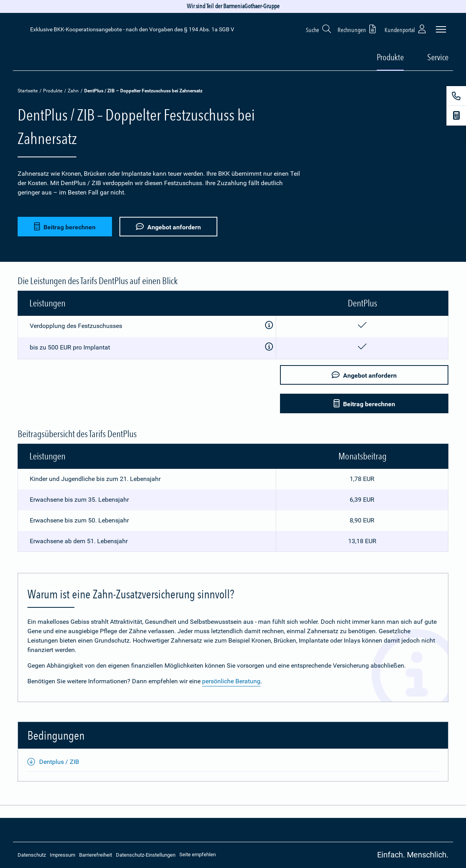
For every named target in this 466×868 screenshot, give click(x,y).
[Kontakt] (456, 96)
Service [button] (438, 57)
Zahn (73, 91)
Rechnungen (358, 29)
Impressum (62, 855)
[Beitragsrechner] (456, 115)
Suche (319, 29)
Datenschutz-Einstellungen (146, 855)
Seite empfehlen (198, 854)
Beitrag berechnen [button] (65, 227)
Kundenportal (406, 29)
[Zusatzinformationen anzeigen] (269, 326)
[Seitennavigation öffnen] (441, 29)
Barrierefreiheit (96, 855)
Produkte (53, 91)
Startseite (28, 91)
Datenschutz (32, 855)
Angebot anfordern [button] (168, 227)
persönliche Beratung (231, 681)
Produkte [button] (390, 57)
